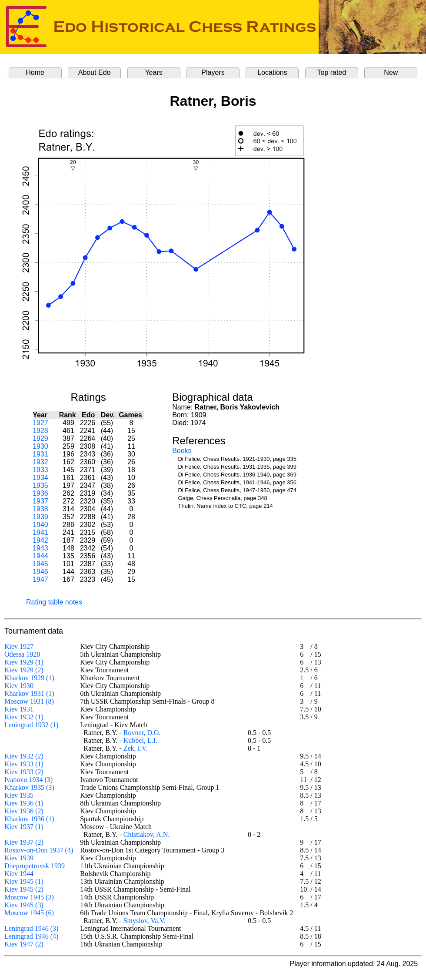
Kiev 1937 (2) (24, 842)
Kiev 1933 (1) (24, 764)
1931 (40, 454)
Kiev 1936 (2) (24, 811)
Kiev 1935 (19, 795)
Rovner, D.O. (142, 733)
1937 (40, 501)
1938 (40, 509)
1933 (40, 470)
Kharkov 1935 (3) (29, 787)
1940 (40, 525)
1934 (40, 478)
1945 (40, 564)
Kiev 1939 (19, 858)
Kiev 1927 (19, 646)
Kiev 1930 (19, 686)
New (391, 72)
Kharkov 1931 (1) (29, 693)
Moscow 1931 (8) (29, 701)
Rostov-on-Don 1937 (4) (39, 850)
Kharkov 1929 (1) (29, 678)
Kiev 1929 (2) (24, 670)
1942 (40, 540)
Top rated (332, 72)
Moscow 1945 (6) (29, 913)
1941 (40, 532)
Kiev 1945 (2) (24, 889)
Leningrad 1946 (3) (31, 928)
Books (182, 451)
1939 (40, 517)
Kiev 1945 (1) (24, 881)
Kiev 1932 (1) (24, 717)
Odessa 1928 (22, 654)
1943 (40, 548)
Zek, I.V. (136, 748)
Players (213, 72)
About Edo (95, 72)
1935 (40, 485)
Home (35, 72)
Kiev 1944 (19, 874)
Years (153, 72)
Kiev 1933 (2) (24, 772)
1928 (40, 431)
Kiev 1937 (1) (24, 827)
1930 (40, 446)
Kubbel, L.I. (140, 740)
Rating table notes (54, 602)
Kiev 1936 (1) (24, 803)
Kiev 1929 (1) (24, 662)
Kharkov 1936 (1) (29, 819)
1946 (40, 572)
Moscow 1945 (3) (29, 897)
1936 (40, 493)
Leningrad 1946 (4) (31, 936)
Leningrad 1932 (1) (31, 725)
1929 (40, 438)
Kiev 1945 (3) (24, 905)
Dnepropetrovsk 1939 (35, 866)
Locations (272, 72)
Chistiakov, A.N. (147, 834)
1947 (40, 579)
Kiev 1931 (19, 709)
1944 (40, 556)
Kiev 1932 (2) (24, 756)
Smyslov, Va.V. (145, 921)
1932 (40, 462)
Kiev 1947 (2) (24, 944)
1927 (40, 423)
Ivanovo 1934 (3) (28, 780)
